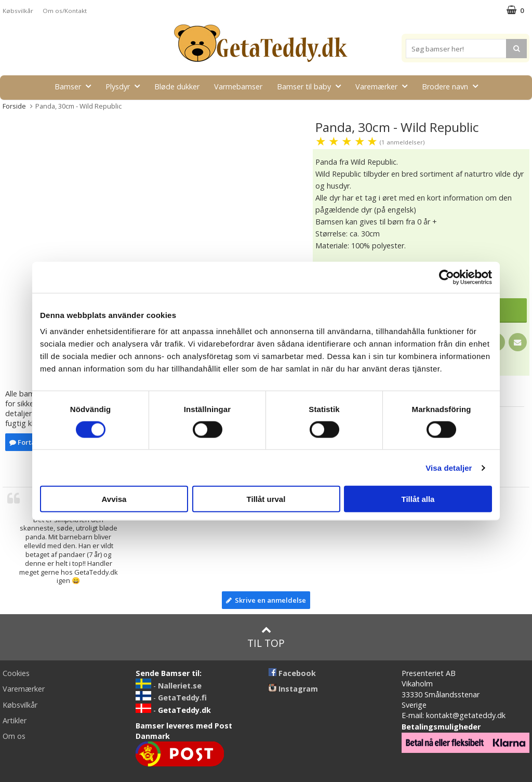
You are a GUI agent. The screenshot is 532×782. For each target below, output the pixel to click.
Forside (14, 106)
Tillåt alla (418, 499)
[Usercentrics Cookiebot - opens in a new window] (447, 277)
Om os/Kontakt (65, 11)
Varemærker (384, 86)
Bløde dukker (177, 87)
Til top (266, 637)
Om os (14, 736)
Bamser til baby (312, 86)
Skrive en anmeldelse (266, 600)
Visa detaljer (449, 467)
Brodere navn (453, 86)
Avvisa (114, 499)
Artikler (15, 720)
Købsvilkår (18, 11)
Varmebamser (238, 87)
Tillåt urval (266, 499)
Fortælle (28, 442)
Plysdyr (126, 86)
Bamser (76, 86)
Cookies (16, 673)
